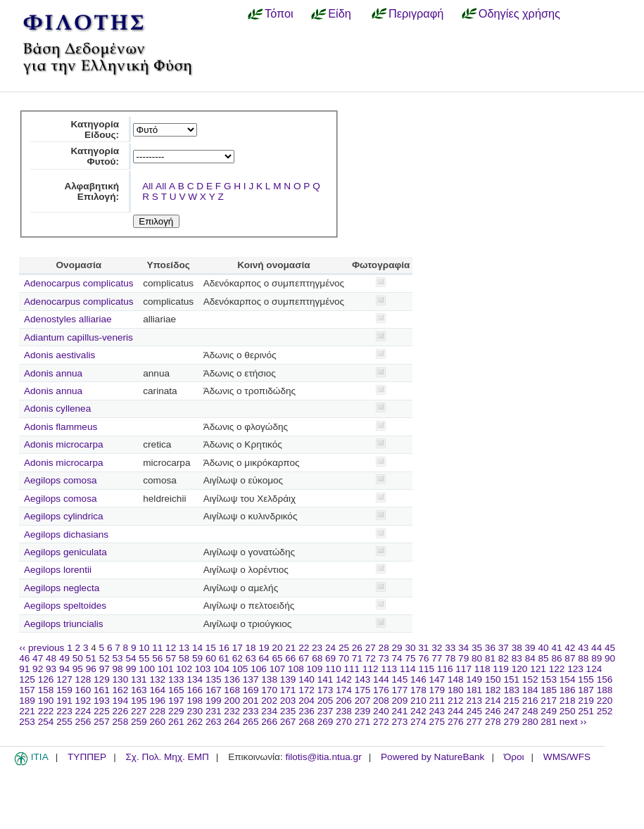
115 (426, 669)
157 (27, 690)
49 (64, 658)
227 (139, 711)
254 (46, 722)
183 (511, 690)
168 (232, 690)
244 (456, 711)
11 (157, 648)
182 (493, 690)
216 (530, 701)
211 (437, 701)
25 (344, 648)
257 (102, 722)
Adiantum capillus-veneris (78, 337)
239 (363, 711)
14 (197, 648)
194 (121, 701)
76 (423, 658)
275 (437, 722)
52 (105, 658)
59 (197, 658)
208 (381, 701)
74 (397, 658)
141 (326, 679)
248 (530, 711)
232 (232, 711)
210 (418, 701)
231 (214, 711)
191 (64, 701)
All (147, 186)
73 (384, 658)
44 (596, 648)
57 (171, 658)
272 (381, 722)
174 (344, 690)
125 (27, 679)
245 (474, 711)
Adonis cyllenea (57, 409)
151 (511, 679)
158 (46, 690)
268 (307, 722)
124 (594, 669)
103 (203, 669)
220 (605, 701)
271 (363, 722)
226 (121, 711)
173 (326, 690)
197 (176, 701)
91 (24, 669)
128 (83, 679)
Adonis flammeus (61, 427)
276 (456, 722)
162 (121, 690)
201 (251, 701)
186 (568, 690)
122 (557, 669)
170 (269, 690)
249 (549, 711)
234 (269, 711)
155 (586, 679)
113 (389, 669)
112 (371, 669)
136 (232, 679)
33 (450, 648)
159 (64, 690)
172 (307, 690)
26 (357, 648)
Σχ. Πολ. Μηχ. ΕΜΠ (167, 757)
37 (504, 648)
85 (544, 658)
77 (437, 658)
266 (269, 722)
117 (463, 669)
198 (195, 701)
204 (307, 701)
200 (232, 701)
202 (269, 701)
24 (330, 648)
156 (605, 679)
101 (166, 669)
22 (304, 648)
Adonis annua (53, 373)
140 (307, 679)
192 (83, 701)
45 (610, 648)
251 (586, 711)
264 (232, 722)
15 (211, 648)
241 (400, 711)
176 (381, 690)
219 (586, 701)
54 (131, 658)
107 (278, 669)
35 (477, 648)
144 (381, 679)
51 (91, 658)
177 (400, 690)
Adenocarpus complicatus (79, 283)
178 (418, 690)
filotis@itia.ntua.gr (323, 757)
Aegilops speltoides (65, 606)
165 (176, 690)
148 (456, 679)
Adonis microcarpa (64, 444)
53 (118, 658)
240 (381, 711)
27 (371, 648)
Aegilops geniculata (65, 552)
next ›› (573, 722)
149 (474, 679)
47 (38, 658)
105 (240, 669)
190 (46, 701)
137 (251, 679)
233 (251, 711)
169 (251, 690)
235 (288, 711)
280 (530, 722)
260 (157, 722)
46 (24, 658)
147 (437, 679)
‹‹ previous (42, 648)
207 (363, 701)
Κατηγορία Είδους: (95, 129)
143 (363, 679)
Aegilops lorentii (58, 570)
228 (157, 711)
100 (147, 669)
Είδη (340, 13)
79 (463, 658)
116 (445, 669)
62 (238, 658)
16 (224, 648)
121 (538, 669)
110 (333, 669)
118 (482, 669)
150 (493, 679)
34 (463, 648)
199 (214, 701)
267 (288, 722)
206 (344, 701)
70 (344, 658)
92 (38, 669)
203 (288, 701)
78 (450, 658)
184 (530, 690)
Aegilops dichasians (66, 534)
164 (157, 690)
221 (27, 711)
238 (344, 711)
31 (423, 648)
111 (352, 669)
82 (504, 658)
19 (264, 648)
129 (102, 679)
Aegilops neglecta (62, 588)
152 (530, 679)
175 (363, 690)
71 (357, 658)
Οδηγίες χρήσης (519, 13)
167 (214, 690)
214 (493, 701)
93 (51, 669)
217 (549, 701)
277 (474, 722)
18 (251, 648)
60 (211, 658)
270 (344, 722)
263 (214, 722)
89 (596, 658)
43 (583, 648)
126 (46, 679)
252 (605, 711)
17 (238, 648)
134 (195, 679)
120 (520, 669)
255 (64, 722)
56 (157, 658)
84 (530, 658)
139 (288, 679)
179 (437, 690)
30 (410, 648)
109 (315, 669)
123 (575, 669)
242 (418, 711)
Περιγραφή (416, 13)
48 (51, 658)
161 (102, 690)
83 (517, 658)
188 (605, 690)
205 (326, 701)
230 (195, 711)
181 (474, 690)
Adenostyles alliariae (68, 319)
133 (176, 679)
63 (251, 658)
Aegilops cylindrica (64, 516)
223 (64, 711)
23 (317, 648)
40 (543, 648)
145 (400, 679)
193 (102, 701)
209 (400, 701)
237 (326, 711)
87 (570, 658)
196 (157, 701)
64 (264, 658)
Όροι (514, 757)
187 (586, 690)
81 (490, 658)
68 (317, 658)
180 (456, 690)
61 (224, 658)
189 (27, 701)
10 (144, 648)
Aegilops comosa (61, 480)
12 (171, 648)
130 (121, 679)
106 (259, 669)
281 (549, 722)
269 (326, 722)
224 (83, 711)
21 (290, 648)
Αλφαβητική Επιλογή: (91, 191)
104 (221, 669)
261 (176, 722)
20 (277, 648)
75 (410, 658)
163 (139, 690)
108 (296, 669)
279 (511, 722)
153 (549, 679)
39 (530, 648)
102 (184, 669)
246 (493, 711)
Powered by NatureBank (433, 757)
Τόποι (279, 13)
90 (610, 658)
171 (288, 690)
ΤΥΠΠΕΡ (87, 757)
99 (131, 669)
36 (490, 648)
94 (64, 669)
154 (568, 679)
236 (307, 711)
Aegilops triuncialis (64, 624)
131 (139, 679)
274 (418, 722)
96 (91, 669)
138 (269, 679)
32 (437, 648)
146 (418, 679)
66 (290, 658)
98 (118, 669)
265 (251, 722)
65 (277, 658)
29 (397, 648)
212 (456, 701)
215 (511, 701)
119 (501, 669)
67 (304, 658)
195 (139, 701)
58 (184, 658)
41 (556, 648)
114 (408, 669)
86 (556, 658)
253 (27, 722)
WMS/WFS (567, 757)
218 (568, 701)
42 (570, 648)
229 (176, 711)
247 (511, 711)
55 (144, 658)
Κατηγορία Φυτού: (95, 156)
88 (583, 658)
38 (517, 648)
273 (400, 722)
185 (549, 690)
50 (78, 658)
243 (437, 711)
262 (195, 722)
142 (344, 679)
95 (78, 669)
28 (384, 648)
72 (371, 658)
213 (474, 701)
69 (330, 658)
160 (83, 690)
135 (214, 679)
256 (83, 722)
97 (105, 669)
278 (493, 722)
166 (195, 690)
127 (64, 679)
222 (46, 711)
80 (477, 658)
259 (139, 722)
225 (102, 711)
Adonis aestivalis (59, 355)
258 (121, 722)
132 (157, 679)
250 (568, 711)
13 (184, 648)
